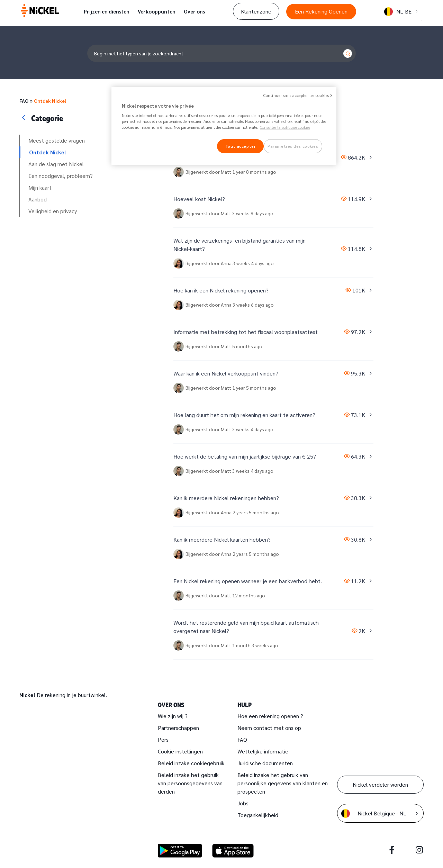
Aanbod (38, 199)
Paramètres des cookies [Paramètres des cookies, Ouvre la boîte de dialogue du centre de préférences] (293, 146)
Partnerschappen (178, 728)
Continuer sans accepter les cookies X (298, 95)
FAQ (24, 101)
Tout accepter (240, 146)
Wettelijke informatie (263, 751)
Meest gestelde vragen (57, 140)
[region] (224, 126)
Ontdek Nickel (50, 101)
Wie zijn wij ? (173, 716)
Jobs (243, 803)
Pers (163, 739)
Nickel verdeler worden (380, 784)
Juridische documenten (265, 763)
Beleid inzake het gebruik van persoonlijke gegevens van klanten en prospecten (283, 783)
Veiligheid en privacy (53, 211)
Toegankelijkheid (258, 815)
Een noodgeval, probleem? (61, 176)
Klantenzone (256, 11)
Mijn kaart (40, 187)
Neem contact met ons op (269, 728)
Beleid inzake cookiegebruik (191, 763)
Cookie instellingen (180, 751)
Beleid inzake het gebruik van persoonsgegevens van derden (190, 783)
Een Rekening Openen (321, 11)
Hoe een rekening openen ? (270, 716)
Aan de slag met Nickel (56, 164)
